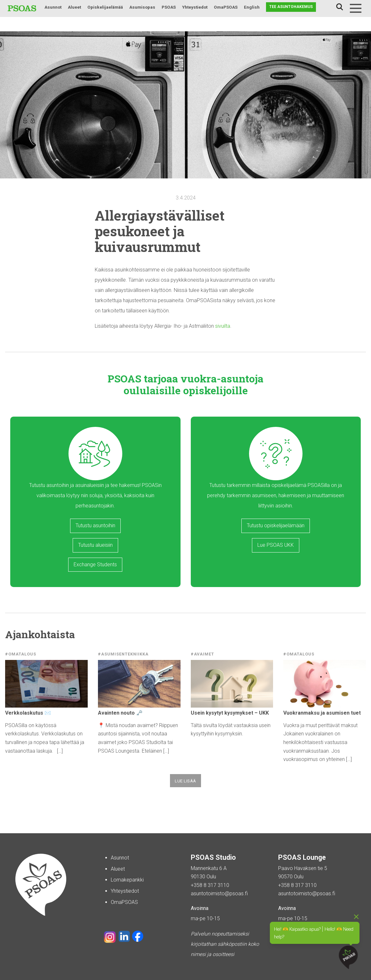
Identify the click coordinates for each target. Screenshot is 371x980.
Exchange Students (95, 564)
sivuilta (223, 326)
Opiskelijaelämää (105, 7)
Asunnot (53, 7)
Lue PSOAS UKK (276, 545)
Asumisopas (142, 7)
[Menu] (356, 8)
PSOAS (169, 7)
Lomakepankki (127, 880)
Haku (340, 7)
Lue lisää (185, 781)
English (252, 7)
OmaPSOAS (226, 7)
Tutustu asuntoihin (95, 525)
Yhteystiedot (195, 7)
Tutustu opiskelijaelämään (276, 525)
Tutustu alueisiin (95, 545)
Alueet (74, 7)
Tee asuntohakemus (291, 7)
